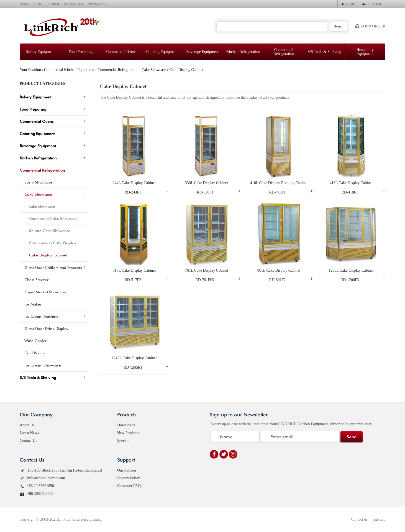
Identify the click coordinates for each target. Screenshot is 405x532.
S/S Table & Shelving (324, 52)
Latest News (29, 433)
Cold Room (34, 353)
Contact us (359, 519)
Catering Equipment (162, 52)
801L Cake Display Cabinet (279, 270)
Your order (370, 26)
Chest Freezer (36, 280)
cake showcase (42, 206)
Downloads (126, 425)
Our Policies (127, 470)
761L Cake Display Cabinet (207, 270)
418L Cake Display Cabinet (351, 183)
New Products (128, 433)
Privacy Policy (129, 478)
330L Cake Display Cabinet (207, 183)
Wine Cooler (35, 341)
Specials (124, 441)
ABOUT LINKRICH (46, 4)
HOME (24, 4)
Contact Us (28, 441)
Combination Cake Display (53, 243)
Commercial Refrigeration (284, 52)
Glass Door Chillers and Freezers (53, 268)
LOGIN (348, 4)
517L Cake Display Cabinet (134, 270)
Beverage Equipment (202, 52)
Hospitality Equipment (365, 52)
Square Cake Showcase (50, 231)
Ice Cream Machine (41, 316)
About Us (27, 425)
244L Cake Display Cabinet (134, 183)
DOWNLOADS (98, 4)
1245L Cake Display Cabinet (134, 358)
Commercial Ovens (121, 52)
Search (339, 26)
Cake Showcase (154, 70)
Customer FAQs (130, 486)
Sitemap (379, 519)
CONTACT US (73, 4)
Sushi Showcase (38, 182)
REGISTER (372, 4)
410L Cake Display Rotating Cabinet (279, 183)
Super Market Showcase (45, 292)
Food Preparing (81, 52)
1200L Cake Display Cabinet (351, 270)
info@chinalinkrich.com (42, 478)
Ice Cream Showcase (43, 365)
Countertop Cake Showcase (53, 218)
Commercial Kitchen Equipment (69, 70)
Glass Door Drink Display (46, 329)
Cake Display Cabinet (186, 70)
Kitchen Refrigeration (243, 52)
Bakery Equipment (40, 52)
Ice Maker (33, 304)
